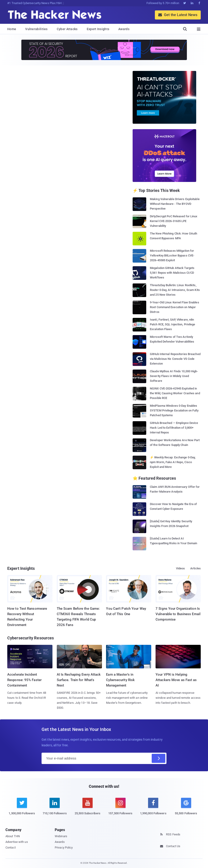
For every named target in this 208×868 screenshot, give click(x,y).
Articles (196, 568)
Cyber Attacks (67, 29)
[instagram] (120, 809)
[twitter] (22, 809)
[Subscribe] (158, 758)
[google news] (186, 807)
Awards (124, 29)
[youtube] (88, 809)
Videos (181, 568)
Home (12, 29)
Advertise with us (17, 842)
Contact (11, 847)
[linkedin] (55, 809)
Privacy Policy (64, 847)
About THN (13, 836)
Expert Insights (98, 29)
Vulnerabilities (36, 29)
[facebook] (153, 809)
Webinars (61, 836)
